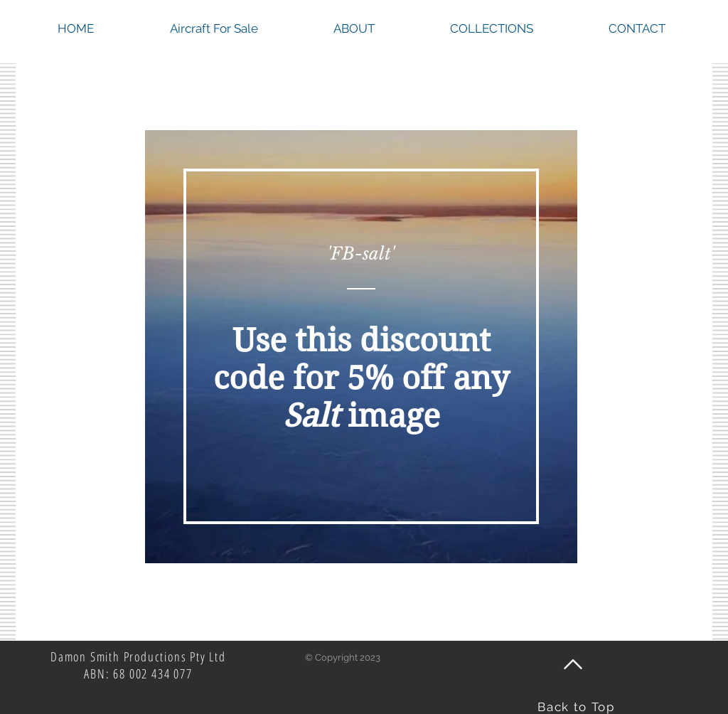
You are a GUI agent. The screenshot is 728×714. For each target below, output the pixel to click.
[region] (361, 347)
